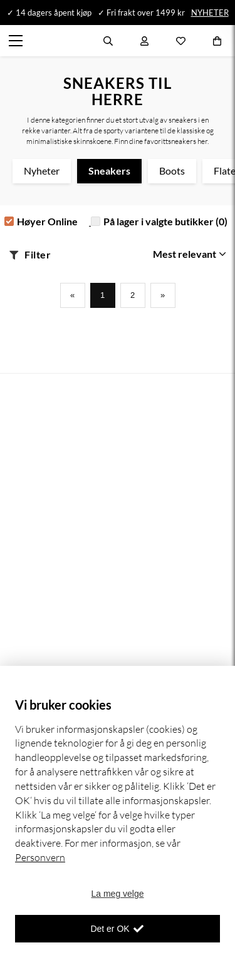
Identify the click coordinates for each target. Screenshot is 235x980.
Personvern (40, 857)
